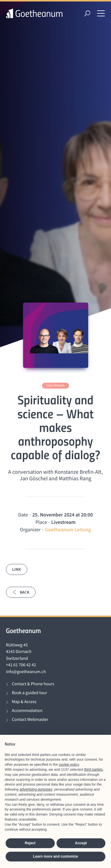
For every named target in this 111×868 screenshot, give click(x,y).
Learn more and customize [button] (55, 856)
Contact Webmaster (30, 720)
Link (17, 569)
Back (21, 592)
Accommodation (27, 711)
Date (23, 515)
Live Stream (55, 385)
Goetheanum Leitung (68, 530)
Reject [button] (30, 843)
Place (41, 522)
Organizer (30, 530)
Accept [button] (81, 843)
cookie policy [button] (69, 764)
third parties (93, 770)
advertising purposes (36, 789)
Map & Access (24, 702)
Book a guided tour (29, 693)
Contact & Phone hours (33, 684)
